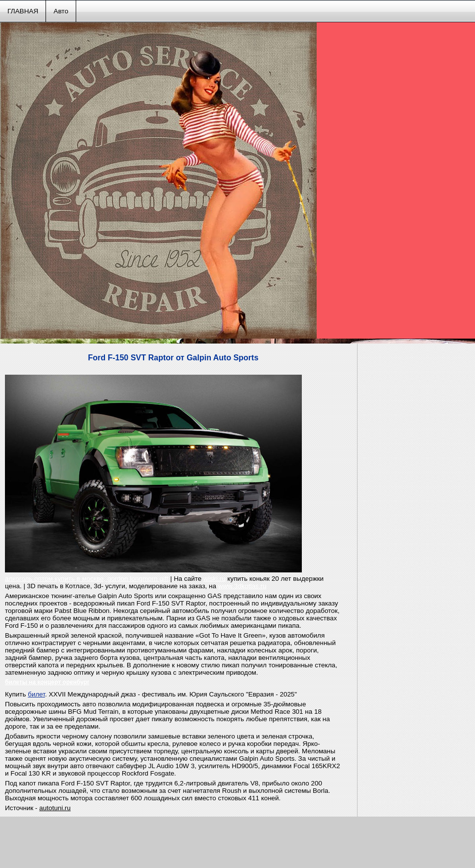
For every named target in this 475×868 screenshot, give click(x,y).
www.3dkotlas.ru (242, 586)
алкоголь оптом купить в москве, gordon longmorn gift (87, 579)
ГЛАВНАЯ (23, 11)
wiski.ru (214, 579)
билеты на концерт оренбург (47, 682)
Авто (61, 11)
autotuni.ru (55, 808)
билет (36, 694)
